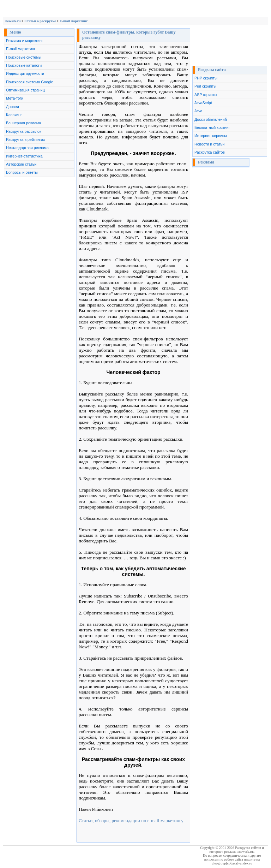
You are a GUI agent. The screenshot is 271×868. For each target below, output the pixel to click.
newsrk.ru (13, 21)
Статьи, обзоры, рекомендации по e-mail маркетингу (131, 821)
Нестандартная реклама (27, 148)
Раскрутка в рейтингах (26, 139)
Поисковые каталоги (24, 65)
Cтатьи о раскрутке (40, 21)
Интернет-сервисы (211, 136)
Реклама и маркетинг (25, 41)
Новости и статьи (209, 144)
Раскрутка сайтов (210, 152)
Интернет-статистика (24, 156)
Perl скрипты (205, 86)
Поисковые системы (24, 57)
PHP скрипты (206, 78)
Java (198, 111)
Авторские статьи (21, 164)
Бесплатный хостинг (212, 127)
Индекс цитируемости (25, 73)
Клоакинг (14, 115)
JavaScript (203, 103)
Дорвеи (13, 107)
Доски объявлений (211, 119)
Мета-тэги (15, 98)
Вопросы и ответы (22, 172)
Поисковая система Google (30, 82)
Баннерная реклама (23, 123)
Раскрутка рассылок (24, 131)
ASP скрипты (206, 95)
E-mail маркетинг (74, 21)
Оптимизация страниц (25, 90)
